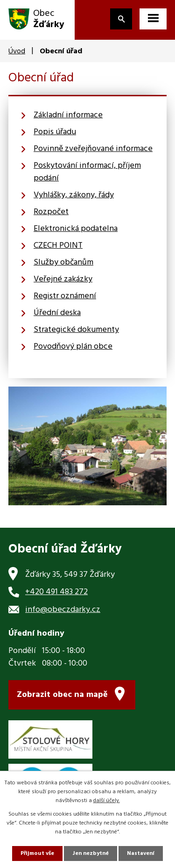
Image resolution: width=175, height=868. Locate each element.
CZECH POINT (58, 246)
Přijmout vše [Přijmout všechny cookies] (37, 854)
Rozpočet (51, 212)
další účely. (107, 801)
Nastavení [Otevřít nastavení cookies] (141, 854)
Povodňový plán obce (73, 347)
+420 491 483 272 (56, 592)
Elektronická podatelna (76, 229)
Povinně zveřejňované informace (93, 149)
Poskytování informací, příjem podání (87, 172)
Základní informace (68, 115)
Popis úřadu (55, 132)
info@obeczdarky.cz (63, 610)
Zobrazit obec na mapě (62, 695)
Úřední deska (57, 313)
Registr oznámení (65, 296)
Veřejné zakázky (63, 279)
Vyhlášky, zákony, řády (74, 195)
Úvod (17, 51)
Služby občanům (63, 262)
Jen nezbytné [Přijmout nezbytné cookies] (91, 854)
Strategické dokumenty (76, 330)
